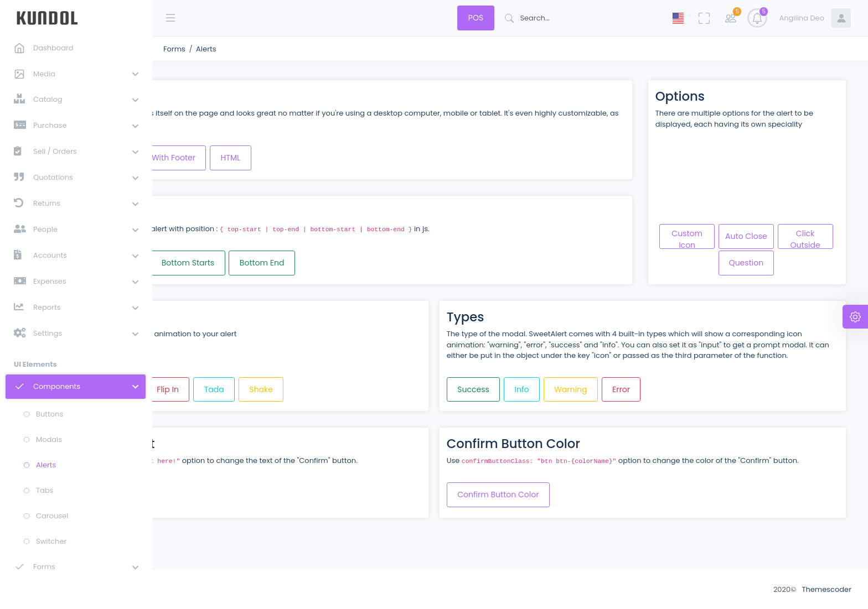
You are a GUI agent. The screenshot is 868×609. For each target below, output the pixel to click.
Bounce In (206, 397)
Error (695, 397)
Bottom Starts (335, 259)
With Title (255, 154)
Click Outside (735, 262)
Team (217, 589)
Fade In (264, 397)
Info (595, 397)
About (181, 589)
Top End (268, 259)
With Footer (320, 154)
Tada (361, 397)
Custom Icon (735, 235)
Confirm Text (211, 513)
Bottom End (409, 259)
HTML (377, 154)
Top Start (210, 259)
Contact (256, 589)
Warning (644, 397)
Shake (408, 397)
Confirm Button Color (572, 513)
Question (794, 259)
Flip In (314, 397)
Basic (202, 154)
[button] (73, 74)
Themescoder (826, 589)
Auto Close (794, 233)
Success (547, 397)
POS (476, 18)
